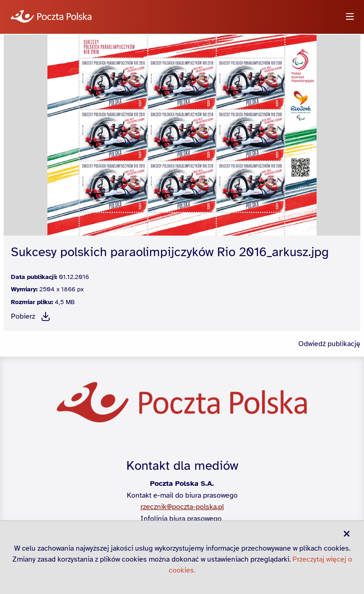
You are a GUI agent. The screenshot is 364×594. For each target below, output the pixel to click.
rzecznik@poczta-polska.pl (182, 507)
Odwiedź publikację (329, 344)
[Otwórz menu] (350, 17)
